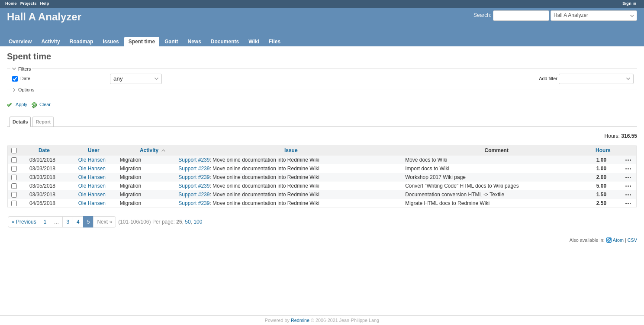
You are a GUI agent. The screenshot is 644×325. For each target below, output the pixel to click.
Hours (603, 150)
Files (275, 42)
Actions (628, 160)
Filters (24, 69)
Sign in (629, 3)
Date (25, 78)
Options (26, 90)
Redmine (300, 320)
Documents (225, 42)
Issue (291, 150)
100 (198, 222)
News (194, 42)
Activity (50, 42)
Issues (111, 42)
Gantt (171, 42)
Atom (618, 240)
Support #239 (194, 160)
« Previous (24, 222)
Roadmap (82, 42)
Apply (21, 104)
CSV (632, 240)
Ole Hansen (92, 160)
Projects (29, 3)
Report (43, 122)
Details (20, 122)
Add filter (548, 78)
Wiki (254, 42)
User (94, 150)
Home (11, 3)
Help (45, 3)
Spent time (142, 42)
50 (188, 222)
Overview (20, 42)
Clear (45, 104)
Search (482, 15)
